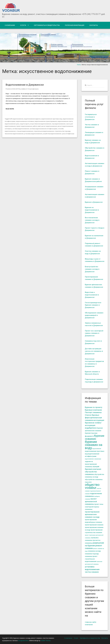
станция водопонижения (25, 131)
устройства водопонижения (52, 134)
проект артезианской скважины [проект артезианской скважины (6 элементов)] (91, 501)
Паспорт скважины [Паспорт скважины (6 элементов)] (93, 412)
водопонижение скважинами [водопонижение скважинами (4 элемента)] (93, 459)
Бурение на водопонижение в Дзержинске (92, 210)
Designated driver (23, 641)
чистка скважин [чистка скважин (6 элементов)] (92, 572)
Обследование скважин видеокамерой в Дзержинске (94, 315)
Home (79, 65)
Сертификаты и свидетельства (47, 25)
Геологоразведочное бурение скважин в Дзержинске (93, 305)
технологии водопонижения (14, 134)
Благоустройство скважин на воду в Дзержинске (92, 269)
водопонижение (18, 119)
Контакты (94, 25)
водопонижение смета (65, 121)
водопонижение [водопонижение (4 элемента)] (97, 449)
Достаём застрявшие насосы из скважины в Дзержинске (94, 351)
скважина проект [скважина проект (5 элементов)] (91, 556)
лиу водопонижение (59, 124)
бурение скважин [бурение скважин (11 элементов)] (95, 437)
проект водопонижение (24, 126)
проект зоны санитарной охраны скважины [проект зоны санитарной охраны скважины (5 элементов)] (94, 507)
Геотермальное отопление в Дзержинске (91, 117)
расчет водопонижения (49, 126)
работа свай (37, 126)
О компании (10, 25)
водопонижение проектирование (46, 121)
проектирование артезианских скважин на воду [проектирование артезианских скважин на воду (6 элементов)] (92, 514)
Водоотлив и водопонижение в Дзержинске (92, 295)
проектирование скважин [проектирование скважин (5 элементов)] (94, 525)
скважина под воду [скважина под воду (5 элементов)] (92, 554)
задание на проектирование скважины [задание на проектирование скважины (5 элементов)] (91, 464)
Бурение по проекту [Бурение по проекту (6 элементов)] (94, 407)
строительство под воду (62, 131)
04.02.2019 (16, 89)
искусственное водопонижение (41, 124)
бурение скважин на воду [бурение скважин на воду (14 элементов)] (94, 445)
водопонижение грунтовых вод (52, 119)
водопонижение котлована (25, 121)
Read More (10, 109)
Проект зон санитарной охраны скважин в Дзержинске (94, 333)
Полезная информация (75, 25)
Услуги (23, 25)
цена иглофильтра (68, 134)
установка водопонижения (33, 134)
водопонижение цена (12, 124)
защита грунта (25, 124)
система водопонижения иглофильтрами (43, 129)
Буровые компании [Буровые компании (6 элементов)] (93, 410)
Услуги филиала (33, 89)
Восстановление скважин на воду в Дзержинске (92, 220)
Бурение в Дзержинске (94, 202)
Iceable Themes (45, 641)
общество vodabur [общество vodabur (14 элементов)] (92, 486)
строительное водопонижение (44, 131)
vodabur (23, 89)
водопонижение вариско (32, 119)
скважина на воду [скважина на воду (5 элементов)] (94, 551)
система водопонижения (21, 129)
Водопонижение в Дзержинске (25, 85)
